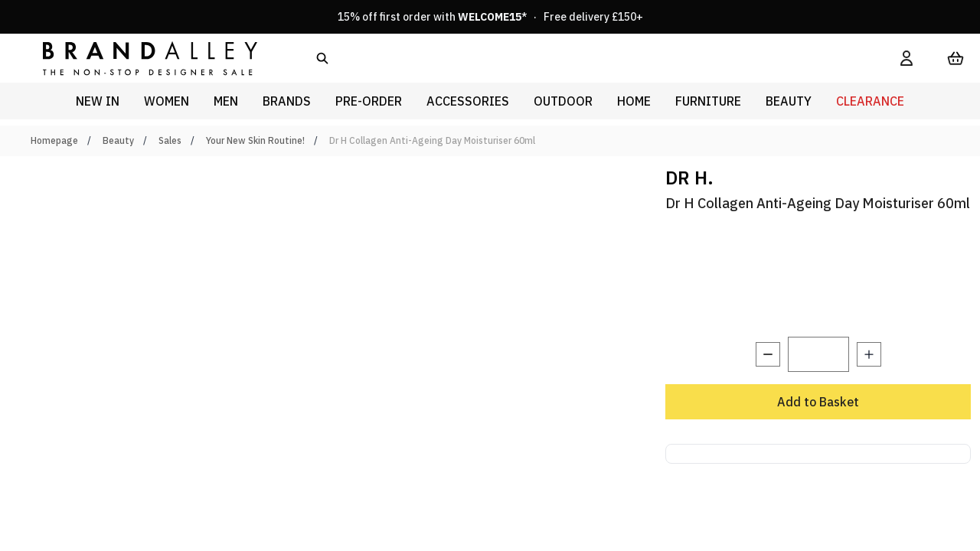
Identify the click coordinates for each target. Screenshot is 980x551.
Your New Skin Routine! (255, 140)
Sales (170, 140)
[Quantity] (818, 354)
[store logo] (138, 58)
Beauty (118, 140)
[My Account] (906, 58)
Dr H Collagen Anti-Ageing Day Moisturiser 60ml (432, 140)
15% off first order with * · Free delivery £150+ (490, 17)
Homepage (54, 140)
